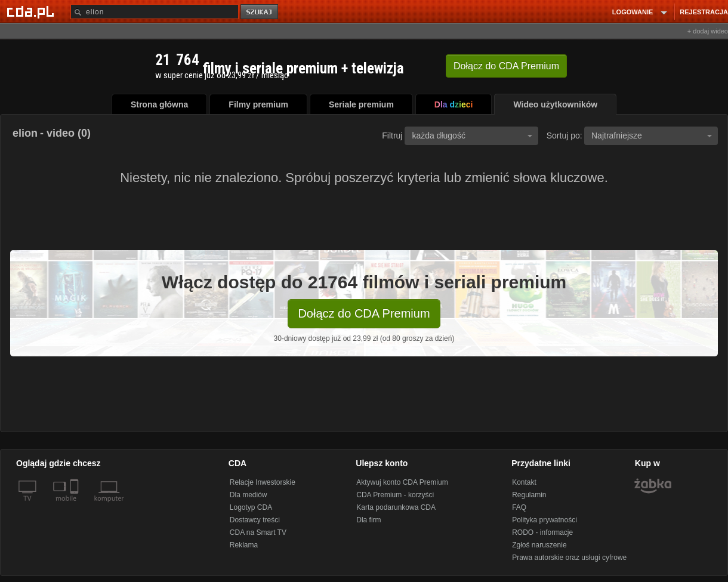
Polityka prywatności (545, 520)
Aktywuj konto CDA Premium (402, 482)
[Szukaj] (155, 12)
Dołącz (506, 66)
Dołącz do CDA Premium (364, 313)
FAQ (519, 507)
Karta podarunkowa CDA (396, 507)
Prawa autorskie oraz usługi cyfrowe (569, 558)
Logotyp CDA (251, 507)
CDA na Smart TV (258, 532)
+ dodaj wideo (708, 31)
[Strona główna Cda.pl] (32, 11)
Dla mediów (249, 495)
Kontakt (524, 482)
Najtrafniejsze (652, 136)
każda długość (472, 136)
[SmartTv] (75, 506)
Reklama (244, 545)
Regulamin (529, 495)
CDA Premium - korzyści (395, 495)
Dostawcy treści (255, 520)
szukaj (260, 12)
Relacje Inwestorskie (263, 482)
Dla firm (368, 520)
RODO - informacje (542, 532)
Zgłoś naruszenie (539, 545)
